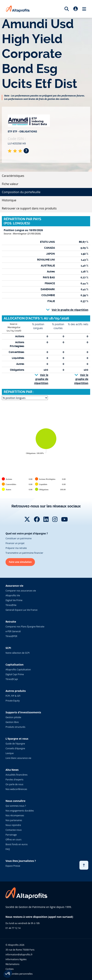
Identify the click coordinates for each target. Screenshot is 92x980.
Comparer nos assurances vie (21, 591)
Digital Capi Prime (15, 674)
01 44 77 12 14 (13, 928)
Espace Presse (13, 866)
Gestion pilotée (13, 717)
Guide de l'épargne (15, 744)
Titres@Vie (11, 605)
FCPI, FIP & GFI (13, 696)
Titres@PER (11, 636)
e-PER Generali (13, 631)
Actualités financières (17, 775)
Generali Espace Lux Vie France (22, 610)
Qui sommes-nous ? (16, 806)
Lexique (10, 753)
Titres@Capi (12, 679)
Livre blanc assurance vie (18, 758)
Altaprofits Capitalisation (18, 670)
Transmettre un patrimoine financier (24, 553)
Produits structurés (15, 727)
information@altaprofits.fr (19, 955)
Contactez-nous (14, 830)
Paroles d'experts (15, 780)
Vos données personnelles (19, 974)
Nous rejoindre (13, 825)
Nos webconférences (16, 789)
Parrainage (11, 835)
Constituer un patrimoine (19, 538)
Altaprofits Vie (13, 595)
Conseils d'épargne (15, 748)
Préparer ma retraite (16, 548)
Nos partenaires (14, 820)
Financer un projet (15, 543)
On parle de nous (14, 784)
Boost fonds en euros (17, 844)
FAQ (8, 849)
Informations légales (16, 959)
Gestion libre (12, 722)
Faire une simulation (20, 562)
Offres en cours (13, 840)
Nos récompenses (15, 815)
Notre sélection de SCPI (18, 653)
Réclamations (12, 964)
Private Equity (13, 701)
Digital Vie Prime (14, 600)
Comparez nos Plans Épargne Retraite (25, 627)
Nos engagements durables (20, 811)
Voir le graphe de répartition (70, 310)
